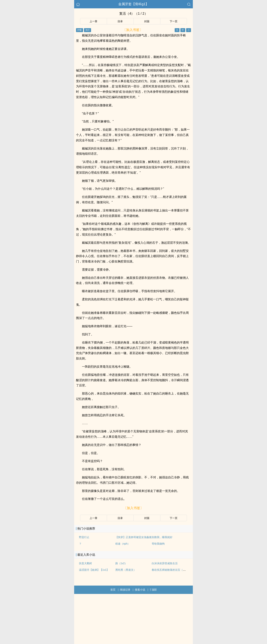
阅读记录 (125, 590)
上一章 (93, 21)
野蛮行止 (84, 537)
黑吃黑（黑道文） (126, 570)
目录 (120, 21)
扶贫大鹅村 (85, 563)
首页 (113, 590)
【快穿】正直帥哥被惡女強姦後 (133, 537)
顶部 (153, 590)
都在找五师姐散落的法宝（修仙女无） (174, 570)
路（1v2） (121, 563)
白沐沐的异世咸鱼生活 (165, 563)
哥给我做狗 (158, 544)
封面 (147, 21)
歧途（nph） (123, 544)
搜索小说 (140, 590)
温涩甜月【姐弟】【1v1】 (94, 570)
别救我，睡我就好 (162, 537)
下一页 (174, 21)
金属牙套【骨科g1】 (133, 4)
